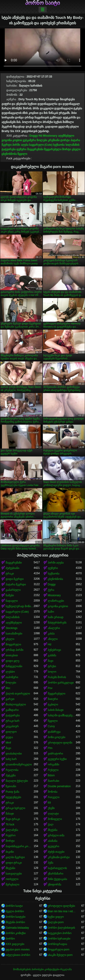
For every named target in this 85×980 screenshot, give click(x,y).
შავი (51, 661)
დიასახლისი (14, 754)
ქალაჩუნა (12, 830)
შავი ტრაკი (13, 819)
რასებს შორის (57, 677)
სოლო (52, 672)
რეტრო (11, 835)
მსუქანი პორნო (15, 922)
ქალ (51, 825)
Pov (50, 688)
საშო (51, 612)
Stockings (12, 628)
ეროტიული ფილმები (61, 906)
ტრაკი (10, 574)
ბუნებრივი (54, 650)
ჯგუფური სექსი (57, 759)
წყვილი (22, 154)
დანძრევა (54, 732)
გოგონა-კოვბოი (12, 140)
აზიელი (53, 639)
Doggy (34, 136)
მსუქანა (53, 830)
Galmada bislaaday (17, 928)
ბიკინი (10, 852)
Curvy (51, 726)
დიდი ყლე (12, 661)
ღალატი (53, 814)
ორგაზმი (53, 764)
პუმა (51, 863)
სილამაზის (72, 145)
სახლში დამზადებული (62, 715)
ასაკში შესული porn (60, 955)
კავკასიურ (12, 726)
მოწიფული (55, 819)
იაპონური (12, 677)
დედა (9, 737)
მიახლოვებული (16, 704)
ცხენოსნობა (9, 154)
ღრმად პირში (15, 650)
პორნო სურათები (59, 939)
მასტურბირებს (57, 623)
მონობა (53, 792)
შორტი (67, 149)
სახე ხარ (11, 759)
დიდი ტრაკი (14, 863)
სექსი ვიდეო (56, 917)
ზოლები (42, 140)
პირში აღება (20, 145)
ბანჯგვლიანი (14, 666)
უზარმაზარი (56, 874)
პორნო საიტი (43, 3)
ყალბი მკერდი (15, 857)
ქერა (51, 590)
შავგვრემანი (35, 149)
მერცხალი (12, 885)
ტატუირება (9, 149)
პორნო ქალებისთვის (61, 928)
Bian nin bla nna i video (62, 911)
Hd (40, 136)
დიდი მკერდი (15, 579)
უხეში (51, 808)
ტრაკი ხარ (13, 721)
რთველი (54, 797)
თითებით (12, 655)
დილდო (11, 732)
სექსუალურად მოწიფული (20, 606)
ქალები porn (56, 922)
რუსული (53, 770)
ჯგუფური (53, 846)
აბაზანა (53, 841)
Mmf (8, 743)
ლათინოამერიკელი (19, 764)
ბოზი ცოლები (57, 737)
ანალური (54, 628)
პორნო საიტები (16, 917)
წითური (53, 699)
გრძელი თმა (56, 835)
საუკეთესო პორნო (60, 933)
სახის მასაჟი (56, 710)
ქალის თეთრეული (18, 694)
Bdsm (51, 775)
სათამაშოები (14, 634)
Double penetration (59, 786)
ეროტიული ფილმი (60, 743)
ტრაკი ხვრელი (15, 808)
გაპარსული (13, 590)
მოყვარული (13, 644)
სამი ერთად (56, 617)
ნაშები (10, 595)
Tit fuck (10, 825)
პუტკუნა (11, 775)
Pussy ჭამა (12, 792)
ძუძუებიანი (12, 568)
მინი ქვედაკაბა (57, 879)
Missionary (50, 136)
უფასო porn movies (18, 950)
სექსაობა (59, 145)
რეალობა (12, 770)
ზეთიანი (11, 786)
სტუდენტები (13, 797)
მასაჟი (10, 814)
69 (49, 803)
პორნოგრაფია (57, 944)
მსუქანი (10, 868)
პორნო (10, 939)
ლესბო (10, 672)
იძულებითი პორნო (18, 955)
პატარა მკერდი (16, 584)
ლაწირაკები (56, 601)
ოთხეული (12, 879)
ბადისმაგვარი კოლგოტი (20, 846)
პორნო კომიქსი (16, 933)
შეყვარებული (53, 149)
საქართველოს (57, 868)
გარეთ (10, 699)
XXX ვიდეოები (15, 944)
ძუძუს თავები (56, 852)
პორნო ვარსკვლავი (61, 683)
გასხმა (52, 655)
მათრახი (53, 781)
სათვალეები (14, 874)
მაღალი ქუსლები (17, 781)
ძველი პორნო (15, 911)
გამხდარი (12, 710)
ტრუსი (52, 666)
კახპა (51, 634)
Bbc (8, 688)
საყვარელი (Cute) (41, 145)
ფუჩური (21, 149)
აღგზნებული (66, 136)
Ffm (50, 748)
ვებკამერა (29, 140)
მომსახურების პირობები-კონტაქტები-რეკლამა (42, 969)
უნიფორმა (55, 885)
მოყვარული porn (59, 950)
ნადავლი (12, 601)
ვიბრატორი (55, 754)
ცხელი (76, 149)
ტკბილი (53, 704)
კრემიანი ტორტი (59, 140)
